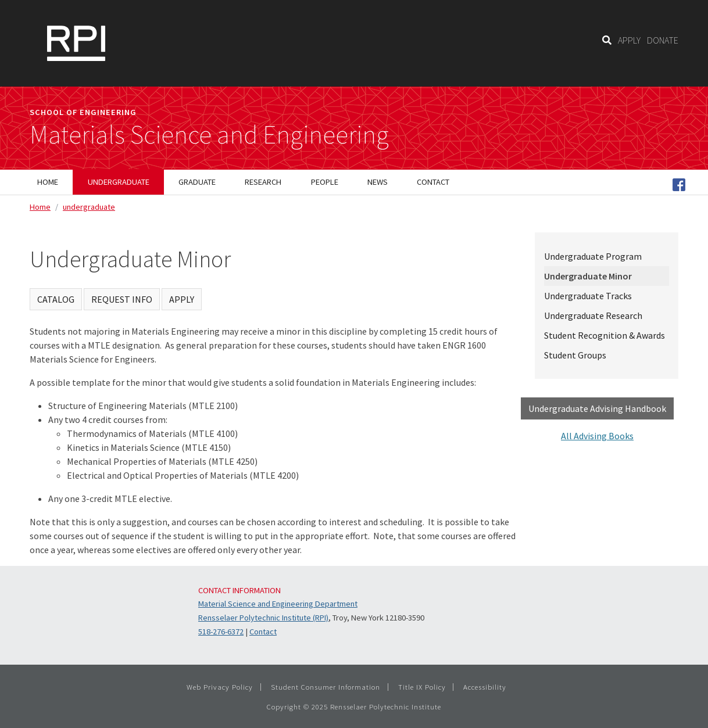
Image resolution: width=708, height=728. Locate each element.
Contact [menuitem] (433, 182)
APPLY (629, 40)
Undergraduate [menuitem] (119, 182)
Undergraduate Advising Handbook (597, 408)
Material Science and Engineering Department (278, 604)
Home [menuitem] (48, 182)
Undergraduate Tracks (588, 296)
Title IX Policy (422, 687)
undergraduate (89, 207)
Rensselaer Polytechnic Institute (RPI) (263, 618)
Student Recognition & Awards (605, 335)
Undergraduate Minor (588, 276)
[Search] (607, 40)
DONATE (663, 40)
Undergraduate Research (593, 315)
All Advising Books (597, 436)
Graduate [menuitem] (197, 182)
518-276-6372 (221, 632)
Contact (263, 632)
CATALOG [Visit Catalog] (56, 299)
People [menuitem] (325, 182)
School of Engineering (83, 112)
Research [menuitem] (263, 182)
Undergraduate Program (593, 256)
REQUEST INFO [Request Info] (122, 299)
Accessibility (485, 687)
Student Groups (575, 355)
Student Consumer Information (326, 687)
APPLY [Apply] (182, 299)
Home (40, 207)
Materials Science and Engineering (209, 135)
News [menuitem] (378, 182)
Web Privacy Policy (220, 687)
